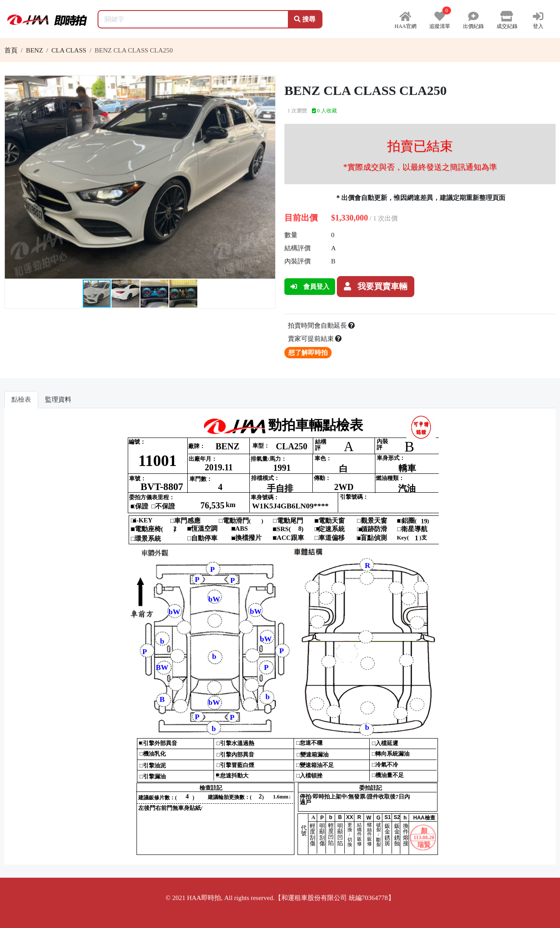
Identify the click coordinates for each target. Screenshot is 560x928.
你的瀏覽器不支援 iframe (280, 640)
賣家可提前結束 (315, 339)
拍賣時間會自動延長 (322, 326)
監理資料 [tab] (58, 399)
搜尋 (305, 19)
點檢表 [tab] (21, 399)
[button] (267, 84)
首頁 (11, 50)
